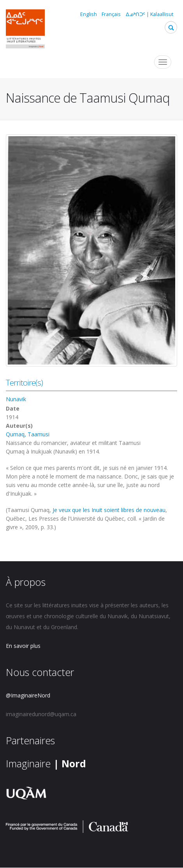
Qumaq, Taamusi (28, 434)
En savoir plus (23, 646)
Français (111, 14)
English (89, 14)
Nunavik (16, 399)
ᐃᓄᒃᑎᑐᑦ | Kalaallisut (150, 14)
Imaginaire (46, 763)
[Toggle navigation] (163, 62)
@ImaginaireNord (28, 695)
